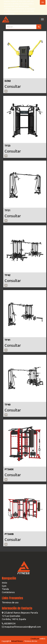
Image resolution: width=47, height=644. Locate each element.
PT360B (9, 534)
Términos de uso (10, 602)
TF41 (7, 340)
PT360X (9, 469)
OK (43, 2)
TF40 (7, 405)
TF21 (7, 210)
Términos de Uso (31, 641)
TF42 (7, 275)
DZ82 (8, 81)
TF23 (7, 146)
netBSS (42, 639)
